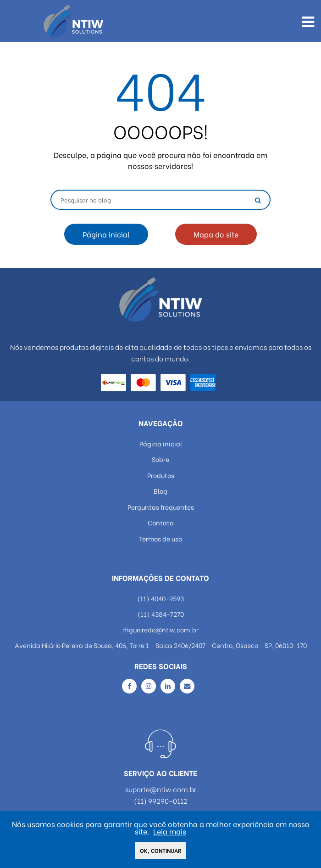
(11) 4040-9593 (160, 598)
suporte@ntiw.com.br (161, 789)
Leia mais (170, 832)
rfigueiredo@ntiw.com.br (160, 629)
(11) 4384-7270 (161, 614)
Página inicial (106, 234)
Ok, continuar (160, 851)
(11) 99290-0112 (161, 801)
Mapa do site (216, 234)
